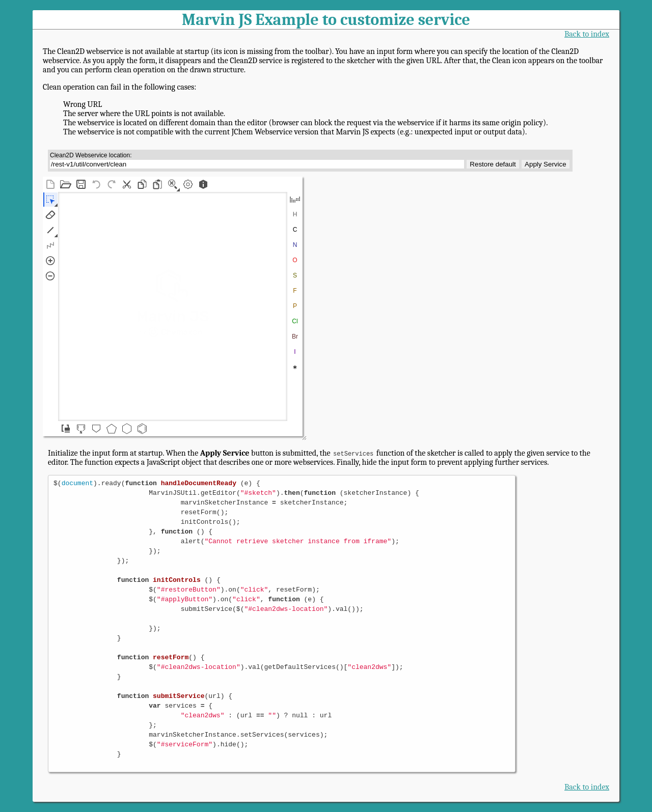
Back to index (587, 34)
